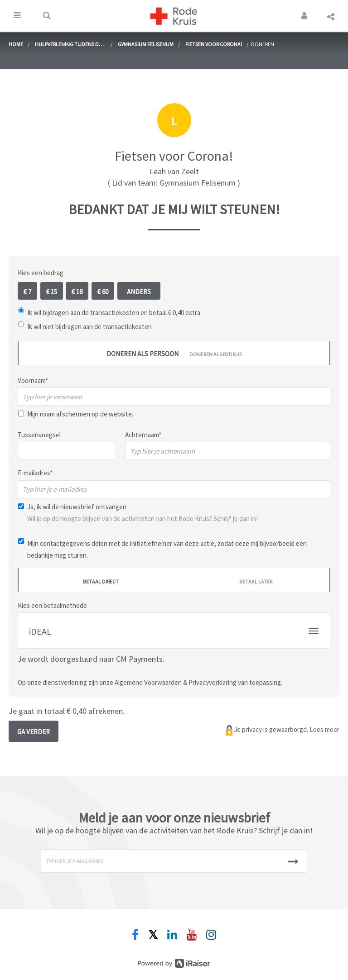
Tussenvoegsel (39, 435)
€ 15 (52, 292)
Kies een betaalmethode (52, 605)
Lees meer (324, 729)
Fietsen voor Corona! (214, 44)
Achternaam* (143, 435)
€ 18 (77, 292)
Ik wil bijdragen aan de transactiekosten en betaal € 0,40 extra (114, 313)
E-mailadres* (35, 473)
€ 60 (103, 292)
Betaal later (256, 581)
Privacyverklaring (213, 682)
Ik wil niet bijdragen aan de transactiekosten (89, 327)
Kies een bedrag (41, 273)
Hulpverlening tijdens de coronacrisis (68, 45)
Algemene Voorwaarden (148, 682)
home (16, 44)
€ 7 (27, 292)
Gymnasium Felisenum (146, 44)
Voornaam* (33, 380)
